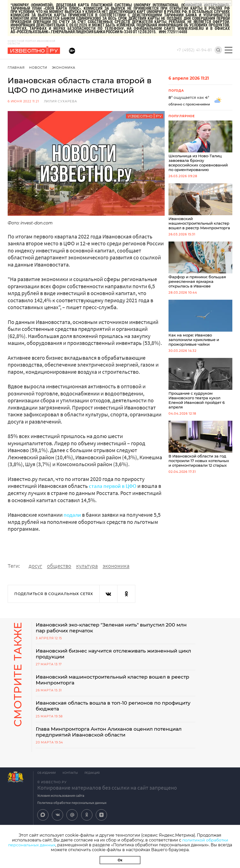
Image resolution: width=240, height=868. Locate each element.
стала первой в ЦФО (113, 486)
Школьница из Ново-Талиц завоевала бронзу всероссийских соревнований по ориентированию (200, 147)
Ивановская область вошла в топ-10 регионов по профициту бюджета (102, 707)
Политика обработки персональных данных (72, 805)
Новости (38, 68)
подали (73, 515)
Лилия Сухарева (61, 101)
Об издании (46, 775)
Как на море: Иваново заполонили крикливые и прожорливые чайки (200, 326)
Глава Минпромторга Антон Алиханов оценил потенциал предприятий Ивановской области (114, 734)
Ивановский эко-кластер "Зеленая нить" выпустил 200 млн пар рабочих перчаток (110, 628)
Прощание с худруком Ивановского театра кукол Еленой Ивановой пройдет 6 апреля (200, 388)
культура (87, 566)
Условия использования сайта (61, 798)
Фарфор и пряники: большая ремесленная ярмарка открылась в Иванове (200, 267)
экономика (116, 566)
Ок (120, 860)
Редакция (94, 775)
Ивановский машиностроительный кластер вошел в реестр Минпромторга (200, 208)
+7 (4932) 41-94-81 (194, 50)
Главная (16, 68)
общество (59, 566)
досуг (35, 566)
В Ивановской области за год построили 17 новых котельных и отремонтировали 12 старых (200, 449)
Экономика (64, 68)
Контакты (71, 775)
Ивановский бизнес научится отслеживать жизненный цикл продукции (111, 654)
